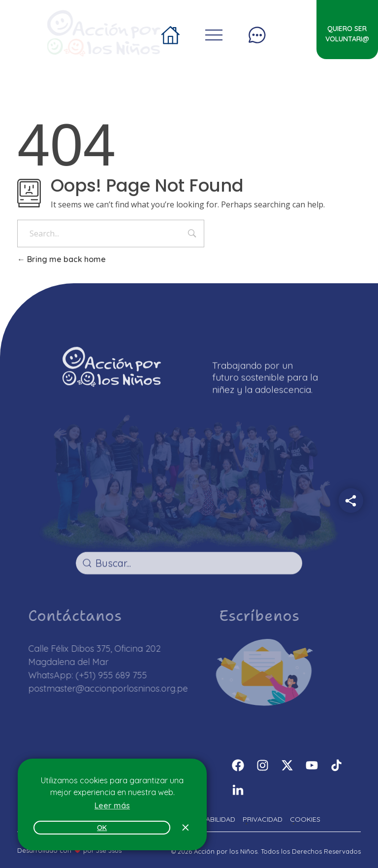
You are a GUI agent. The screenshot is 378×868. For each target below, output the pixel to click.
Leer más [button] (112, 805)
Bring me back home (62, 259)
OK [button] (102, 828)
